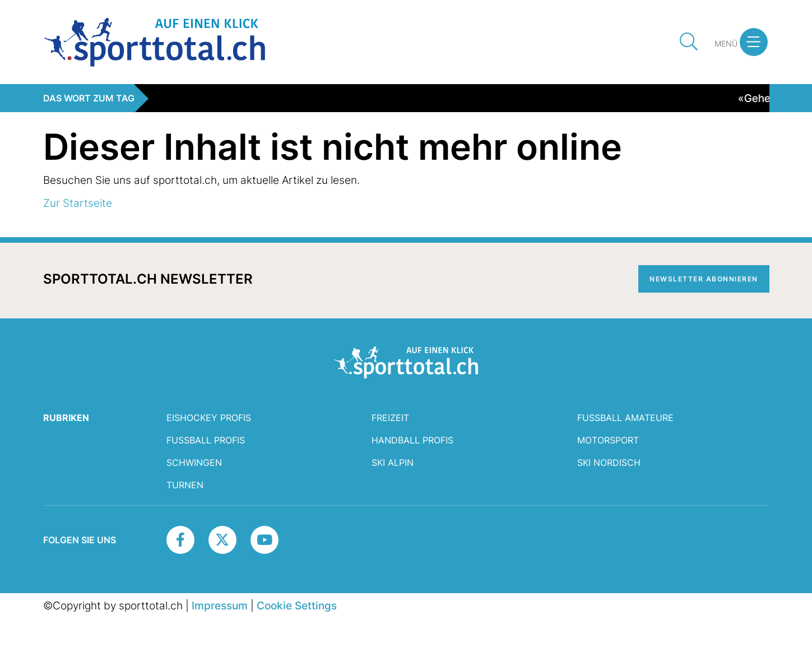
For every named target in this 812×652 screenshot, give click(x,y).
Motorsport (608, 440)
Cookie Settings (297, 605)
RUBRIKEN (66, 418)
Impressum (220, 605)
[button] (754, 42)
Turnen (185, 485)
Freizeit (390, 418)
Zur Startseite (78, 203)
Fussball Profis (206, 440)
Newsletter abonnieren (704, 279)
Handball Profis (412, 440)
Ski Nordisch (609, 463)
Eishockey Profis (209, 418)
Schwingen (194, 463)
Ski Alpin (393, 463)
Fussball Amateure (625, 418)
